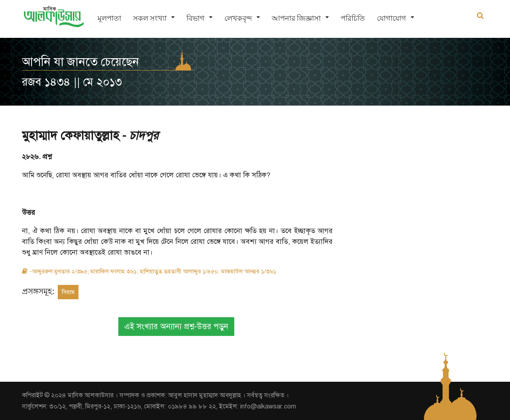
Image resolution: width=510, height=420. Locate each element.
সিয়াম (68, 292)
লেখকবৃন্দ (238, 18)
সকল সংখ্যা (150, 18)
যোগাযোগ (391, 18)
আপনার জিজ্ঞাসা (296, 18)
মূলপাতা (109, 18)
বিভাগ (195, 18)
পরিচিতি (353, 18)
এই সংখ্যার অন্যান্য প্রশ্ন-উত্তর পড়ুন (176, 327)
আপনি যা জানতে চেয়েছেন (80, 62)
